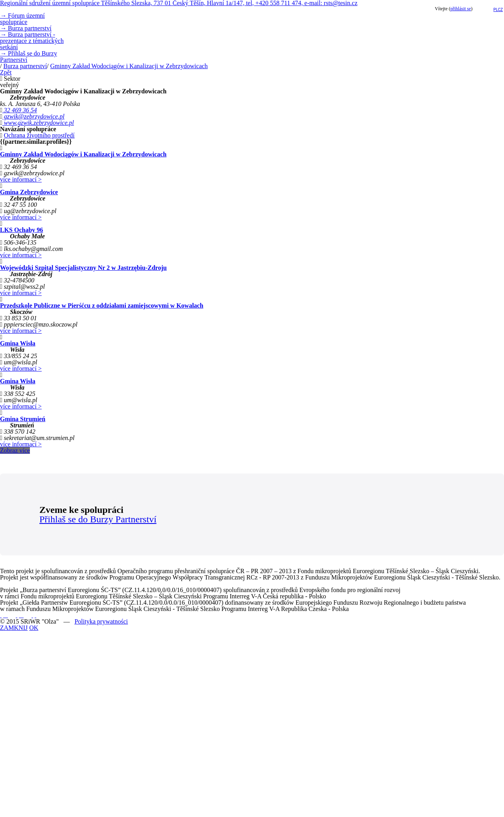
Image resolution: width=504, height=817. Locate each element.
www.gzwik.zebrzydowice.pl (38, 123)
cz (501, 10)
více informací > (21, 179)
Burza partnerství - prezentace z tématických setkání (32, 41)
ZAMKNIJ (14, 628)
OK (34, 628)
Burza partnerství (26, 28)
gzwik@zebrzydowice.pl (33, 116)
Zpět (6, 72)
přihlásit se (461, 9)
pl (496, 10)
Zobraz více (15, 450)
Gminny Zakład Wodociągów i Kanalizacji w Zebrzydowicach (129, 66)
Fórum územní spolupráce (22, 19)
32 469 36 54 (20, 110)
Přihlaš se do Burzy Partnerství (29, 57)
